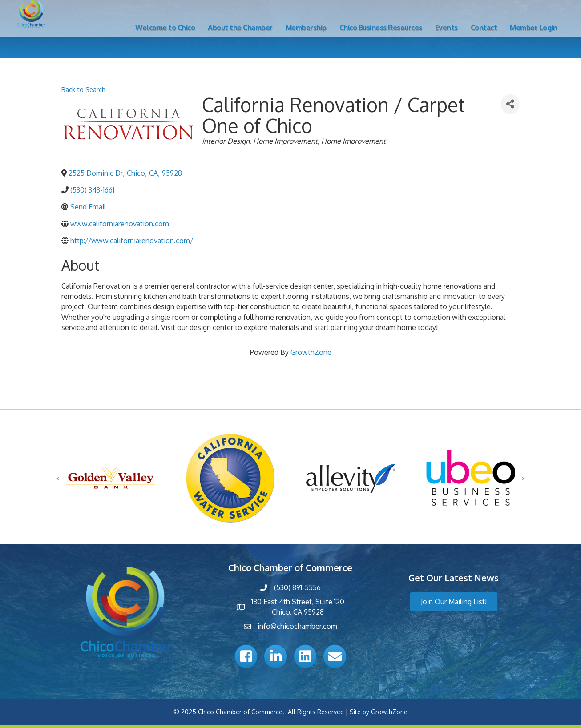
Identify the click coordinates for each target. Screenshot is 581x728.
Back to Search (83, 89)
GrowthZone (311, 352)
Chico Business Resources (381, 28)
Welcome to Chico (165, 28)
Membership (306, 28)
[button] (454, 602)
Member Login (533, 28)
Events (446, 28)
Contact (484, 28)
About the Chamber (240, 28)
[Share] (510, 104)
